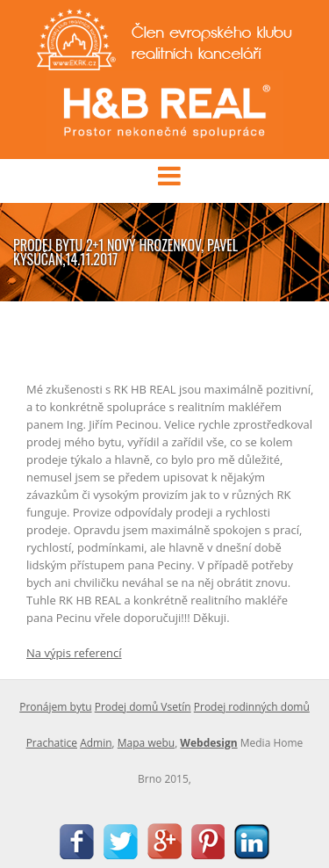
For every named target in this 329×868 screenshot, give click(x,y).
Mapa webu (146, 743)
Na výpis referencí (74, 653)
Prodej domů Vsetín (143, 707)
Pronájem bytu (55, 707)
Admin (96, 743)
